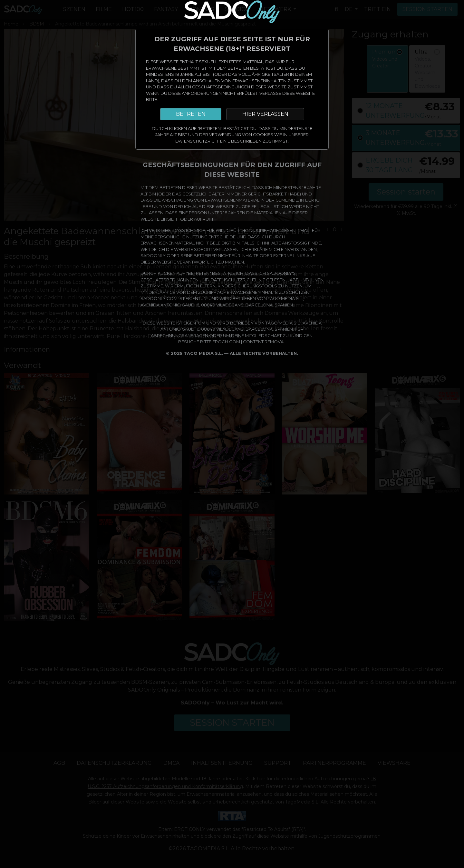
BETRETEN (191, 114)
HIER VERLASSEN (265, 114)
